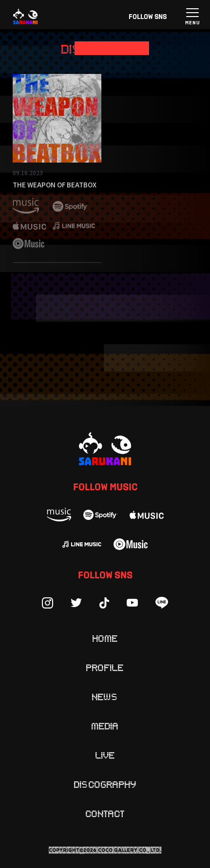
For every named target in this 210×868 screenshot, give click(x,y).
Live (105, 755)
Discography (105, 784)
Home (105, 638)
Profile (105, 667)
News (105, 696)
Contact (105, 813)
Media (105, 725)
